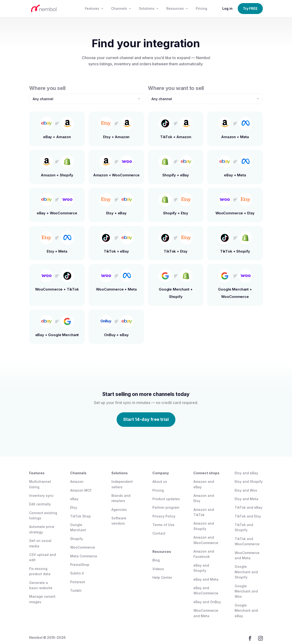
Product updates (166, 499)
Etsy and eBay (246, 473)
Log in (227, 8)
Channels (121, 8)
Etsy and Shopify (249, 482)
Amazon (77, 482)
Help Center (162, 577)
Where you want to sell (176, 88)
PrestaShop (80, 565)
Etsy (74, 507)
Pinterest (78, 582)
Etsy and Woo (246, 490)
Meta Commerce (84, 556)
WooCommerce (83, 547)
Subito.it (77, 573)
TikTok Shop (80, 516)
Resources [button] (177, 8)
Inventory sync (41, 496)
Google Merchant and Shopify (246, 572)
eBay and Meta (206, 579)
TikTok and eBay (249, 507)
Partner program (166, 507)
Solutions (149, 8)
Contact (159, 533)
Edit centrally (40, 504)
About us (160, 482)
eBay (74, 499)
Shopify (77, 539)
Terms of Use (163, 525)
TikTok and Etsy (248, 516)
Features (94, 8)
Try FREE (250, 8)
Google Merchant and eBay (246, 611)
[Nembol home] (52, 9)
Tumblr (76, 590)
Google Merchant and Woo (246, 591)
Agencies (119, 510)
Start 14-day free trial (146, 419)
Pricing (201, 8)
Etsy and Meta (246, 499)
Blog (156, 560)
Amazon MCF (81, 490)
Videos (158, 569)
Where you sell (47, 88)
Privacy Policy (164, 516)
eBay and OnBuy (207, 602)
